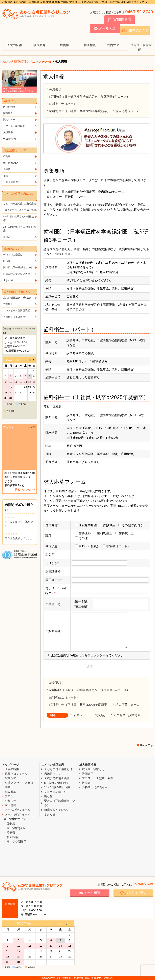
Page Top (147, 745)
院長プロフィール (16, 774)
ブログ (9, 796)
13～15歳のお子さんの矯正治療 (20, 228)
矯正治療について (15, 819)
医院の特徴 (14, 45)
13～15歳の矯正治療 (57, 787)
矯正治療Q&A (20, 163)
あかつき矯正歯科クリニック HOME (27, 61)
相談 (20, 176)
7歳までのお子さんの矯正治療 (20, 210)
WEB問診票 (120, 20)
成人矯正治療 (88, 765)
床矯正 (20, 237)
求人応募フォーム (128, 111)
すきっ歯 (20, 280)
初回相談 (90, 45)
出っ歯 (20, 261)
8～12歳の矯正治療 (56, 783)
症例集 (65, 45)
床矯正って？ (53, 774)
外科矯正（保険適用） (20, 317)
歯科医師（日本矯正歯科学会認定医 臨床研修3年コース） (89, 96)
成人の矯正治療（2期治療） (20, 298)
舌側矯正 (20, 304)
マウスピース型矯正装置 (20, 311)
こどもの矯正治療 (53, 765)
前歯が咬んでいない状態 (20, 274)
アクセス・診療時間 (140, 47)
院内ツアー (115, 45)
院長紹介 (40, 45)
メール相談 (105, 28)
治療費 (20, 169)
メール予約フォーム (18, 814)
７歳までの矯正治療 (57, 778)
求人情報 (10, 805)
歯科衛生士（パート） (64, 104)
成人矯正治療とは (93, 769)
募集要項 (55, 89)
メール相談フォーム (18, 810)
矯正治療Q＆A (16, 828)
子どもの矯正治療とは (58, 769)
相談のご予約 (135, 30)
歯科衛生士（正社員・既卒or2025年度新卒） (80, 111)
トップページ (10, 765)
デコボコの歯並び (20, 255)
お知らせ (10, 801)
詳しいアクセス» (25, 489)
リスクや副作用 (20, 182)
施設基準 (20, 133)
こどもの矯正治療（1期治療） (20, 204)
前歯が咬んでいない (57, 810)
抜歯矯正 (88, 783)
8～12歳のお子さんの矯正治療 (20, 218)
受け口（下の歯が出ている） (20, 268)
